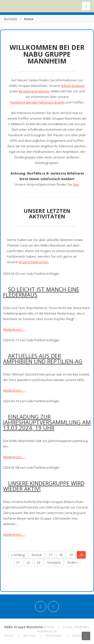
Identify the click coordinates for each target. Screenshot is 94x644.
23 (39, 562)
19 (71, 555)
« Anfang (18, 555)
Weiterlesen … (14, 329)
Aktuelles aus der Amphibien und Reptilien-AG (43, 358)
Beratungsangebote (34, 91)
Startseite (10, 19)
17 (50, 555)
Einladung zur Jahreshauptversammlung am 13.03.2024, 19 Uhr (47, 422)
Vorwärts (54, 562)
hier (76, 184)
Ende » (73, 562)
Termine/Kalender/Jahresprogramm (37, 102)
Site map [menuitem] (29, 636)
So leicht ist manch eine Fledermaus (41, 292)
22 (28, 562)
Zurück (37, 555)
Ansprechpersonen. (34, 262)
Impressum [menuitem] (54, 636)
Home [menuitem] (9, 636)
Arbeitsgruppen (73, 86)
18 (61, 555)
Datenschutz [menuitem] (81, 636)
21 (18, 562)
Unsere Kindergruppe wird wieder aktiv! (44, 486)
